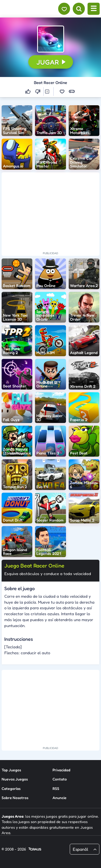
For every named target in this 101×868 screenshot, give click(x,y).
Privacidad (61, 770)
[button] (51, 39)
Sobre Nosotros (15, 798)
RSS (56, 788)
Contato (60, 779)
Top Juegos (11, 770)
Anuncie (60, 798)
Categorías (11, 788)
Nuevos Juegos (15, 779)
